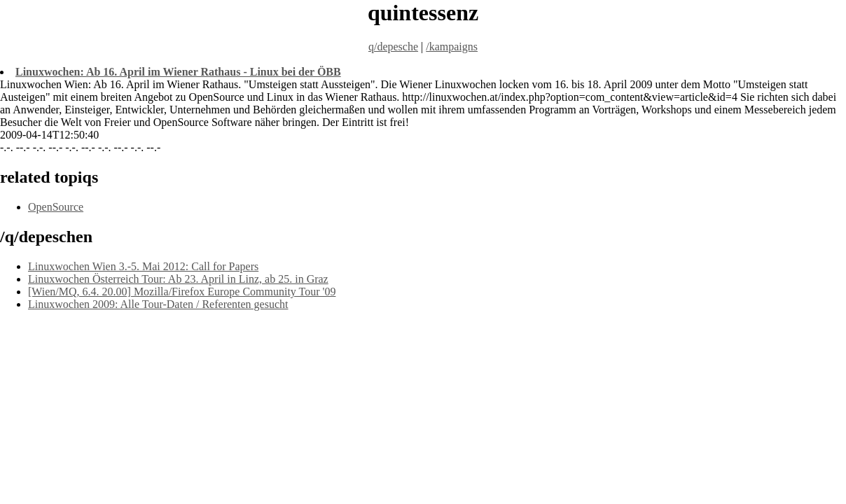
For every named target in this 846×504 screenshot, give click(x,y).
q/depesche (393, 47)
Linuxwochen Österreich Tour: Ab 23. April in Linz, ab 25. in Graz (178, 279)
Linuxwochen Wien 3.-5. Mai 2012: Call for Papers (143, 266)
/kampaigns (452, 47)
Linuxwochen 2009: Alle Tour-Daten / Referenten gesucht (158, 304)
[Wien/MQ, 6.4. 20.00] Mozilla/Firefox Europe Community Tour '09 (182, 292)
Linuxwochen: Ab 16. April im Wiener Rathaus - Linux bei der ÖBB (178, 72)
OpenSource (56, 207)
